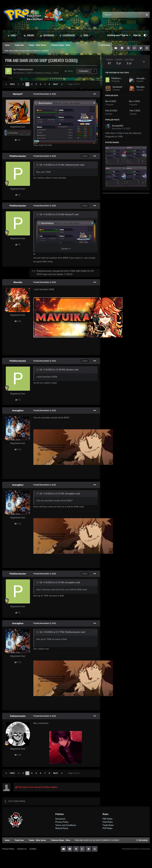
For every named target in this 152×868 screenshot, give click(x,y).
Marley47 (18, 94)
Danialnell (117, 87)
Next (56, 84)
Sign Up (137, 35)
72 (18, 195)
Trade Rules (108, 825)
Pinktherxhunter (25, 69)
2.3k (18, 755)
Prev (12, 84)
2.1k (18, 449)
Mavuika (18, 282)
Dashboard (47, 35)
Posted (45, 94)
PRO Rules (107, 819)
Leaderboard (67, 35)
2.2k (18, 321)
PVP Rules (107, 828)
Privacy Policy (62, 822)
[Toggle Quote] (38, 165)
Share (69, 71)
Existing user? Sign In (119, 35)
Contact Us (22, 849)
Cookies (33, 849)
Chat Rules (108, 822)
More (85, 35)
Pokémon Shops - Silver (47, 73)
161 (18, 140)
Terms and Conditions (66, 825)
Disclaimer (60, 819)
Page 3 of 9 (74, 84)
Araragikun (18, 411)
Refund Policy (62, 828)
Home (13, 35)
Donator (70, 370)
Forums (29, 35)
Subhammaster (72, 165)
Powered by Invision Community (136, 849)
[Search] (115, 15)
